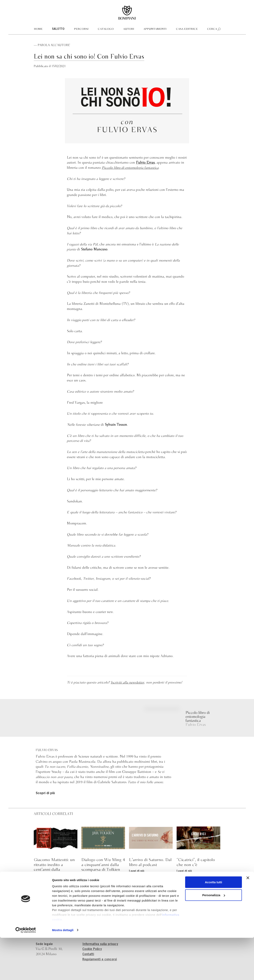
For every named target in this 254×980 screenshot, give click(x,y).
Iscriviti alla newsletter (127, 683)
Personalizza (214, 937)
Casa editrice (187, 29)
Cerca (212, 29)
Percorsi (81, 29)
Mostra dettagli (63, 972)
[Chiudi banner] (248, 920)
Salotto (58, 29)
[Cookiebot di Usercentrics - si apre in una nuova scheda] (26, 972)
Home (38, 29)
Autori (129, 29)
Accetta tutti (214, 924)
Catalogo (106, 29)
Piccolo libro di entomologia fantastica (130, 168)
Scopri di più (45, 793)
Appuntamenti (155, 29)
